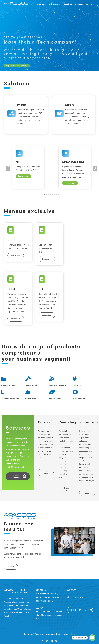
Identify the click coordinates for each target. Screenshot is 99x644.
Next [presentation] (95, 168)
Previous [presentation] (8, 168)
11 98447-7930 (76, 597)
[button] (44, 194)
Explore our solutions (17, 79)
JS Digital (72, 634)
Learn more (23, 176)
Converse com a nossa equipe (80, 610)
